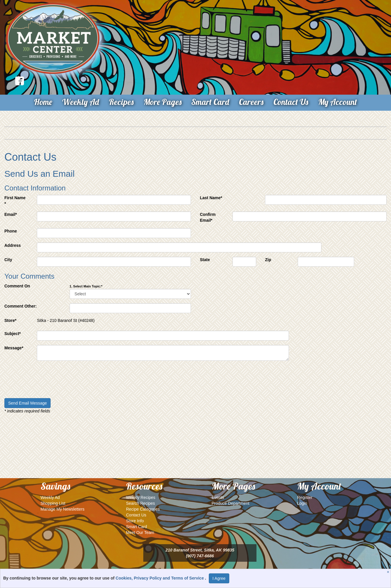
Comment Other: (20, 306)
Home (43, 102)
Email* (11, 214)
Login (302, 503)
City (8, 260)
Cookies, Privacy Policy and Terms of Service (160, 578)
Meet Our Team (140, 533)
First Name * (15, 201)
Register (305, 497)
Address (13, 245)
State (205, 260)
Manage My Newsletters (63, 509)
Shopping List (53, 503)
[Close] (389, 572)
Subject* (13, 334)
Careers (251, 102)
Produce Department (231, 503)
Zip (268, 260)
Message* (14, 348)
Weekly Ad (80, 102)
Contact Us (291, 102)
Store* (10, 320)
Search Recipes (141, 503)
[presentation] (49, 382)
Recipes (121, 102)
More (163, 102)
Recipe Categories (143, 509)
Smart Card (210, 102)
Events (218, 497)
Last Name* (211, 198)
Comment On (17, 286)
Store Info (135, 521)
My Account (338, 102)
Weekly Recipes (141, 497)
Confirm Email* (208, 217)
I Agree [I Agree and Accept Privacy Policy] (219, 578)
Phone (11, 231)
